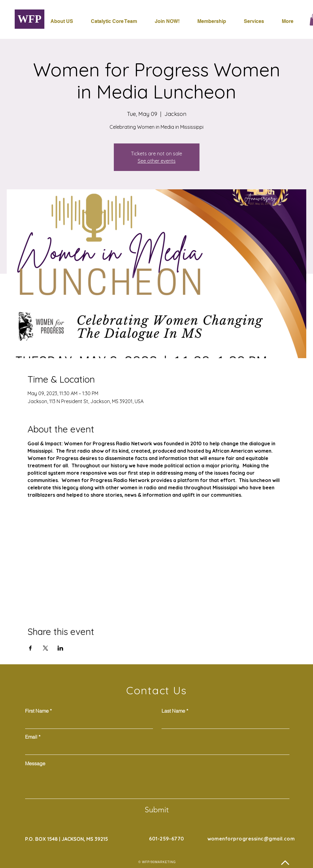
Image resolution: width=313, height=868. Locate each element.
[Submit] (157, 810)
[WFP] (30, 19)
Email (31, 737)
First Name (37, 711)
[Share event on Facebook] (30, 648)
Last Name (173, 711)
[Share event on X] (45, 648)
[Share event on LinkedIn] (60, 648)
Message (35, 763)
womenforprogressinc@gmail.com (251, 839)
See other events (157, 161)
